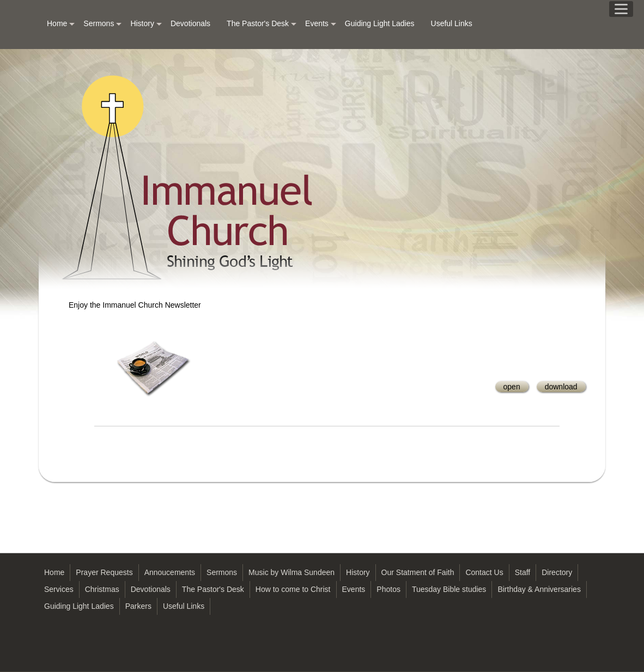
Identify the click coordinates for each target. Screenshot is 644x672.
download (561, 387)
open (512, 387)
